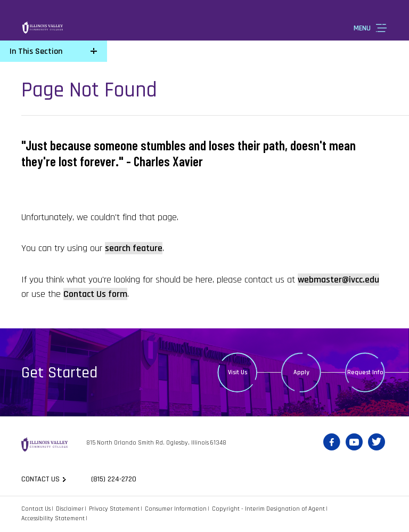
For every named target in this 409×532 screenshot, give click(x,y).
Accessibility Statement (53, 518)
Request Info (365, 372)
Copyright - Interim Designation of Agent (268, 509)
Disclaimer (70, 509)
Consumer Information (176, 509)
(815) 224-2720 (114, 479)
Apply (301, 372)
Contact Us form (95, 294)
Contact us (40, 479)
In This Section (36, 51)
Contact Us (36, 509)
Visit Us (238, 372)
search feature (134, 248)
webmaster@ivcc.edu (338, 280)
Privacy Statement (114, 509)
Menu (362, 28)
